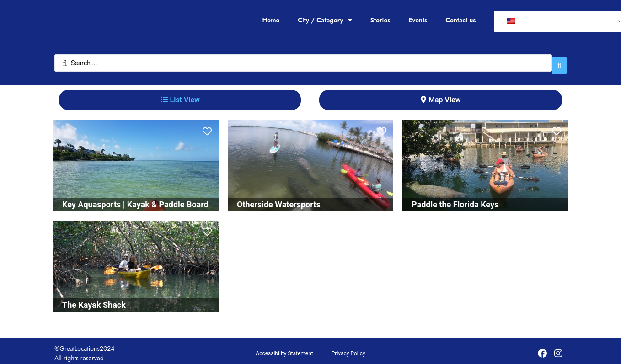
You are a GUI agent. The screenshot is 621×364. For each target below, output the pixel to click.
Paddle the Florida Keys (455, 200)
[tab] (180, 95)
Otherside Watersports (279, 200)
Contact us (460, 20)
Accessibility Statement (284, 349)
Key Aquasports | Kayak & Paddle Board (135, 200)
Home (271, 20)
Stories (380, 20)
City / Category (325, 20)
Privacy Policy (348, 349)
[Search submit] (559, 61)
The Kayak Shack (94, 300)
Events (418, 20)
